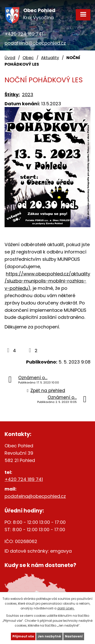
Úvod (10, 58)
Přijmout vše (23, 636)
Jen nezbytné (49, 636)
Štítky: (12, 95)
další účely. (66, 608)
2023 (28, 95)
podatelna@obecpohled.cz (35, 43)
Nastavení (74, 636)
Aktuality (50, 58)
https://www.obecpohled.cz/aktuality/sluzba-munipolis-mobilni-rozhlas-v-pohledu (47, 281)
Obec (28, 58)
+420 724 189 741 (24, 34)
